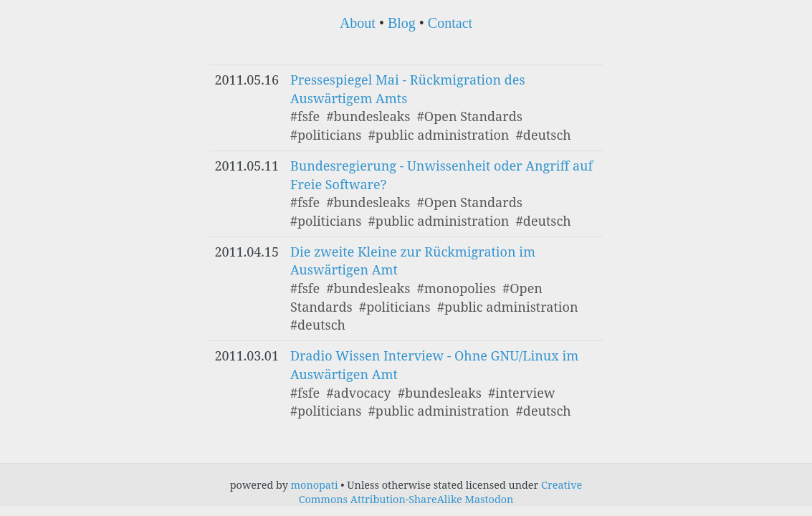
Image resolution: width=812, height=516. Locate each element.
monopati (315, 485)
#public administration (439, 135)
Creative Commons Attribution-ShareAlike (441, 492)
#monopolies (457, 288)
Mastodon (489, 499)
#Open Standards (470, 116)
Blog (402, 23)
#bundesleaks (368, 116)
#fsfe (305, 116)
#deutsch (544, 135)
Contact (450, 23)
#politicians (326, 135)
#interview (521, 393)
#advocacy (358, 393)
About (358, 23)
